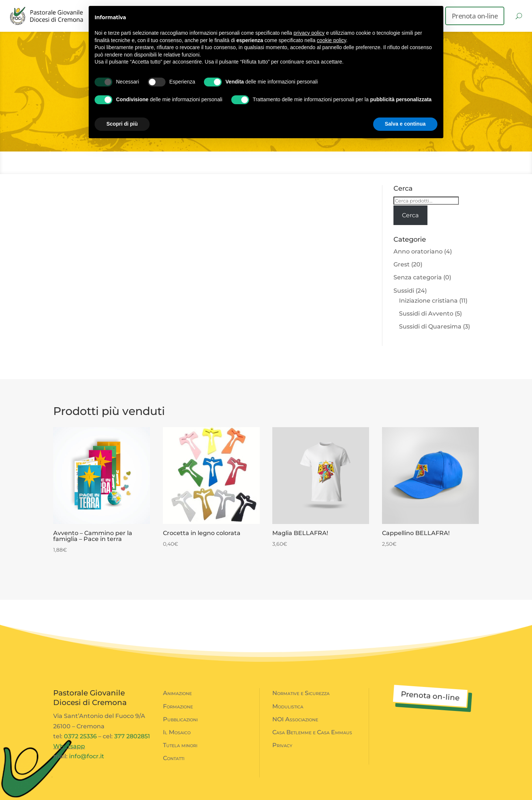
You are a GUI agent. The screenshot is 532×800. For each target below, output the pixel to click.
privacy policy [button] (309, 33)
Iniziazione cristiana (428, 301)
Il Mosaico (177, 732)
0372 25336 (80, 736)
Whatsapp (69, 746)
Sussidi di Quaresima (430, 326)
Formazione (178, 706)
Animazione (177, 693)
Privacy (282, 745)
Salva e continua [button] (405, 124)
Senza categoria (418, 277)
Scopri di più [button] (122, 124)
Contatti (174, 758)
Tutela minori (180, 745)
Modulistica (288, 706)
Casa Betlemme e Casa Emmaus (312, 732)
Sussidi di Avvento (426, 314)
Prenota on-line (475, 16)
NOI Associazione (295, 719)
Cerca (410, 215)
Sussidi (404, 291)
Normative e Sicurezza (301, 693)
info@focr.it (87, 756)
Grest (402, 264)
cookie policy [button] (332, 40)
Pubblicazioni (180, 719)
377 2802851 (132, 736)
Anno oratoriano (418, 251)
